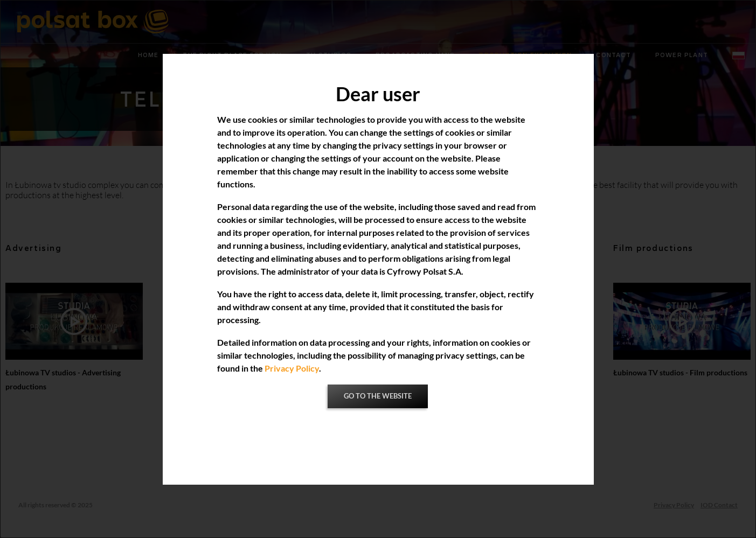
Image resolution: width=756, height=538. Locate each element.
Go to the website (378, 396)
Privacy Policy (292, 368)
